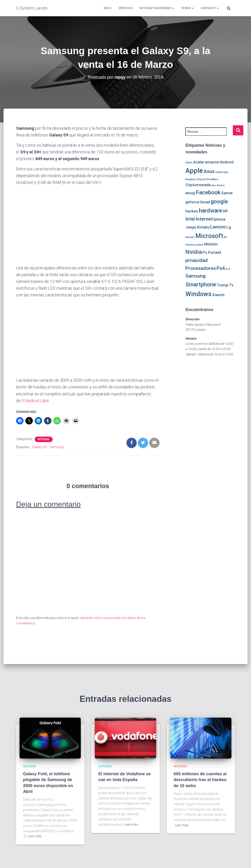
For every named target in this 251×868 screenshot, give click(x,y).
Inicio (108, 8)
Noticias (44, 439)
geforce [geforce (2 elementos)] (192, 202)
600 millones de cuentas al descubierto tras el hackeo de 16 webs (200, 780)
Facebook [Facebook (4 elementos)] (208, 192)
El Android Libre (36, 401)
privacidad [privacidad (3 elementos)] (197, 260)
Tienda (187, 8)
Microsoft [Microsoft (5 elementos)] (209, 236)
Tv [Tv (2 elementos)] (231, 285)
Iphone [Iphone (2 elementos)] (219, 219)
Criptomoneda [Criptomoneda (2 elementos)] (198, 185)
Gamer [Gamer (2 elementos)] (227, 193)
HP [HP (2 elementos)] (225, 211)
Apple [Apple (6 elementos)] (194, 171)
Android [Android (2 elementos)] (227, 162)
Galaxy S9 (39, 447)
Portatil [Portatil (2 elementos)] (214, 252)
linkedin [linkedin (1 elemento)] (190, 237)
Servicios (125, 8)
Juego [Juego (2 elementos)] (191, 227)
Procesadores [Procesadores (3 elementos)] (201, 268)
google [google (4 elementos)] (219, 202)
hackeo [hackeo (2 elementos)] (192, 211)
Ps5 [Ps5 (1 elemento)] (228, 269)
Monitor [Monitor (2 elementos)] (211, 244)
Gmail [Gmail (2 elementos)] (205, 202)
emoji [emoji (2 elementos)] (190, 193)
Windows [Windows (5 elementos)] (198, 294)
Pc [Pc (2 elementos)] (205, 252)
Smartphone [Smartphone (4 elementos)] (201, 285)
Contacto (210, 8)
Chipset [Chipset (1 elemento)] (201, 179)
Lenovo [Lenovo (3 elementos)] (218, 227)
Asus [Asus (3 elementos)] (209, 171)
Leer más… (36, 836)
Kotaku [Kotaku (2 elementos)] (203, 227)
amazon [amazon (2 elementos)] (212, 162)
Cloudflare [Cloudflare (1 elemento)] (212, 179)
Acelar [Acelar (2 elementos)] (199, 162)
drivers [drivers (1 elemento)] (221, 185)
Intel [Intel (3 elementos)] (190, 219)
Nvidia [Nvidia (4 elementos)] (194, 252)
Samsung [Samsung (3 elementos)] (195, 276)
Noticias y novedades (157, 8)
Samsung (56, 447)
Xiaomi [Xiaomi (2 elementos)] (218, 295)
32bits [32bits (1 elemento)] (189, 163)
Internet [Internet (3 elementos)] (204, 219)
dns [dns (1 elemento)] (214, 185)
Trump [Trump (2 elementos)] (223, 285)
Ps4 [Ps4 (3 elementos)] (221, 268)
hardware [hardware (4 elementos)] (210, 211)
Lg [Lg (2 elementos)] (229, 227)
